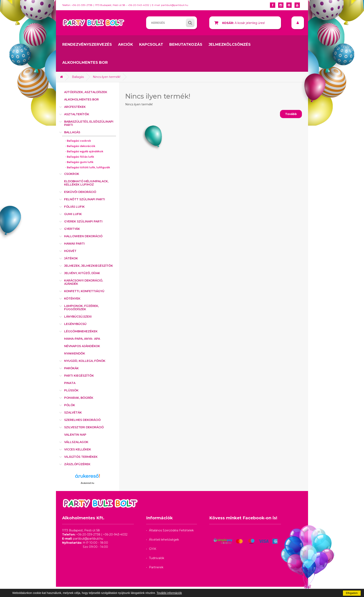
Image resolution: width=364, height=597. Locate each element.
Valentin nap (75, 435)
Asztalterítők (77, 114)
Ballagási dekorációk (81, 146)
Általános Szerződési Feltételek (171, 530)
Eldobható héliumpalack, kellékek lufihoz (86, 183)
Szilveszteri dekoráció (84, 427)
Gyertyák (72, 229)
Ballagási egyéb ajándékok (85, 151)
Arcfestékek (75, 107)
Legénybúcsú (75, 324)
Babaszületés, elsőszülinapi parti (89, 123)
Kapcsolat (151, 44)
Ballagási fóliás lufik (80, 157)
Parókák (71, 368)
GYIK (153, 549)
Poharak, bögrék (79, 398)
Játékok (71, 258)
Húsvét (70, 251)
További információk (169, 593)
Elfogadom (352, 593)
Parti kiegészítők (79, 376)
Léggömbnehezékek (81, 331)
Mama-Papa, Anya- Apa (82, 339)
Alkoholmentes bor (85, 63)
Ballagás (78, 77)
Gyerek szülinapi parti (83, 221)
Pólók (70, 405)
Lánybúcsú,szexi (78, 317)
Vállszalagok (76, 442)
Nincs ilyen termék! (107, 77)
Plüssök (71, 390)
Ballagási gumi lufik (80, 162)
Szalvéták (73, 412)
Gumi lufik (73, 214)
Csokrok (72, 174)
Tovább (291, 114)
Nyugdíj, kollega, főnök (85, 361)
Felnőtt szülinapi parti (85, 199)
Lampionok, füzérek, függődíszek (81, 308)
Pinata (70, 383)
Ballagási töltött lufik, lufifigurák (88, 167)
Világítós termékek (81, 457)
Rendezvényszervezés (87, 44)
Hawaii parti (74, 244)
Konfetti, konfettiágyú (84, 291)
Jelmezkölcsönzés (230, 44)
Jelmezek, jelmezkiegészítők (89, 266)
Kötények (72, 298)
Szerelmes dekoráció (82, 420)
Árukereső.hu (87, 483)
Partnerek (156, 567)
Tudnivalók (157, 558)
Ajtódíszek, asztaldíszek (86, 92)
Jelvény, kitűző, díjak (82, 273)
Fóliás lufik (74, 207)
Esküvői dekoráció (80, 192)
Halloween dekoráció (83, 236)
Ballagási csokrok (79, 141)
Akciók (126, 44)
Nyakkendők (75, 353)
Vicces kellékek (78, 449)
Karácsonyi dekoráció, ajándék (84, 282)
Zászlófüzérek (77, 464)
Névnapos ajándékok (82, 346)
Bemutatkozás (186, 44)
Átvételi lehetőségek (164, 540)
